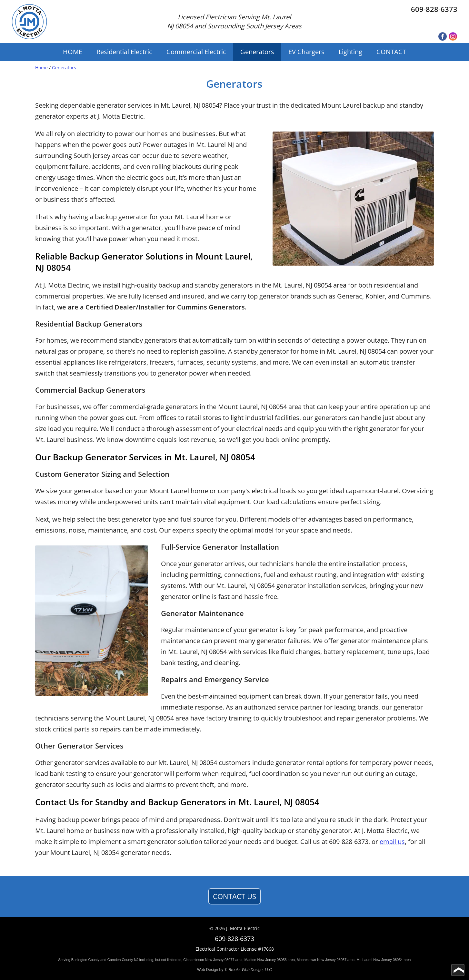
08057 (341, 960)
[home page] (29, 22)
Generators (257, 52)
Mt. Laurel (364, 960)
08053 (282, 960)
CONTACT (391, 52)
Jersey (218, 960)
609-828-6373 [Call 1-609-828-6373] (434, 9)
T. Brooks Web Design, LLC (248, 970)
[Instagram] (453, 37)
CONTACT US (234, 896)
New (208, 960)
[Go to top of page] (458, 970)
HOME (73, 52)
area (239, 960)
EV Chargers (306, 52)
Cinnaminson (194, 960)
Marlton (250, 960)
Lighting (350, 52)
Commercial (196, 52)
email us (392, 842)
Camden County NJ (123, 960)
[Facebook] (443, 37)
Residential (124, 52)
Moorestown (306, 960)
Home (41, 68)
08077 (230, 960)
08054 (398, 960)
